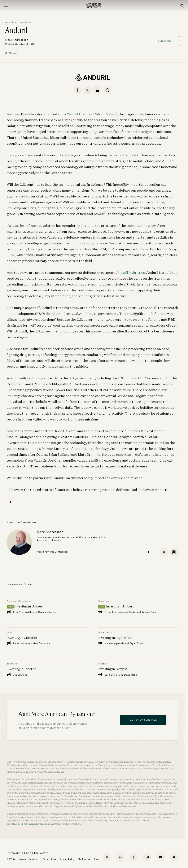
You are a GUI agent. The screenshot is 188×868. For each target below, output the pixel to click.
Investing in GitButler (22, 638)
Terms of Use (50, 859)
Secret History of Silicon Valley (92, 114)
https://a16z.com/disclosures (26, 824)
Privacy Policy (67, 859)
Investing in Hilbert (120, 606)
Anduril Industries (130, 272)
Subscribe (165, 41)
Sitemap (98, 859)
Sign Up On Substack (143, 720)
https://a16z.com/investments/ (120, 806)
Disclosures (84, 859)
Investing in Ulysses (28, 606)
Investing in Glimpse (113, 669)
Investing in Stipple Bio (115, 638)
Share (11, 53)
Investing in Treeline (21, 669)
